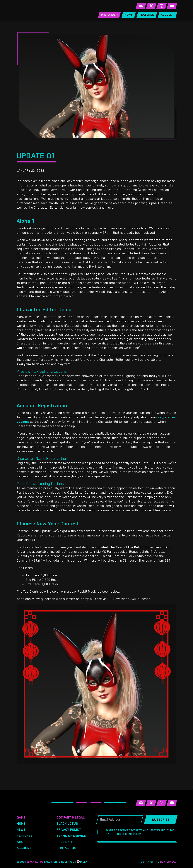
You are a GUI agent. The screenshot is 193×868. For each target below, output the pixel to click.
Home (21, 824)
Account (24, 848)
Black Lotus (67, 824)
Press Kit (65, 842)
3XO (42, 10)
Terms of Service (71, 836)
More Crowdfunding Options (40, 484)
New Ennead (168, 862)
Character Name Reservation (42, 459)
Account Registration (42, 405)
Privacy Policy (69, 830)
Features (25, 836)
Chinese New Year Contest (48, 524)
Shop (21, 842)
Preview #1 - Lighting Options (42, 371)
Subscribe (161, 820)
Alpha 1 (26, 221)
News (21, 830)
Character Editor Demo (44, 309)
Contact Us (66, 848)
